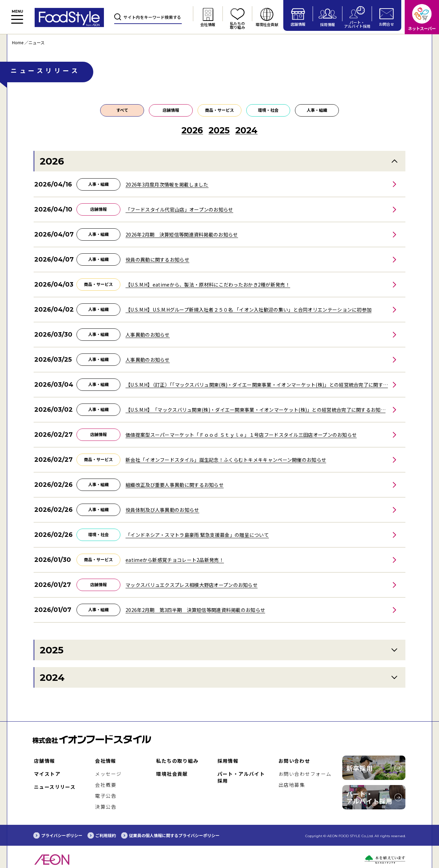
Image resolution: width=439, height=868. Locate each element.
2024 (52, 677)
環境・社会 (268, 110)
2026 (52, 161)
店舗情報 (171, 110)
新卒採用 (360, 768)
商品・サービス (219, 110)
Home (18, 42)
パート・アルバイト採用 (369, 797)
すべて (122, 110)
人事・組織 (317, 110)
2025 (52, 650)
